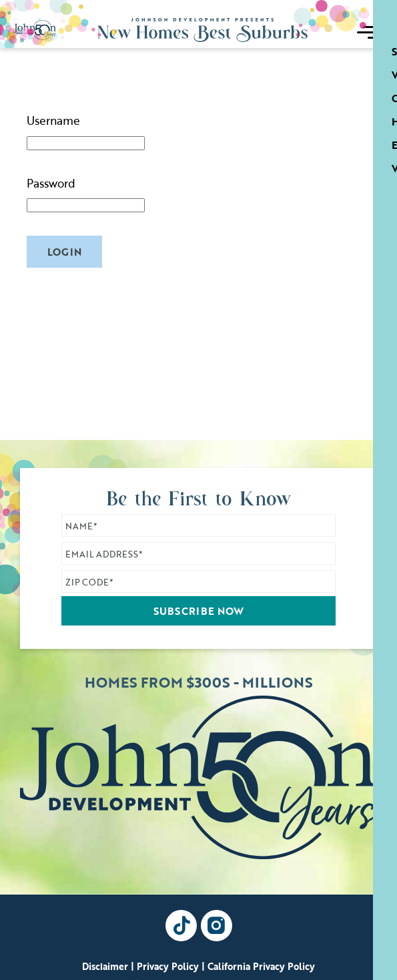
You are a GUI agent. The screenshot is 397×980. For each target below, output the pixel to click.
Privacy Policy (168, 967)
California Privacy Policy (261, 967)
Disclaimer (105, 967)
